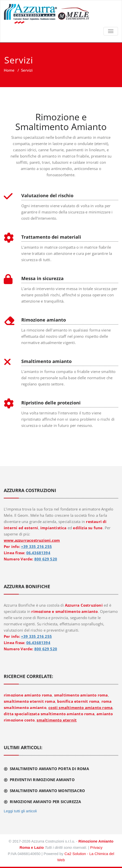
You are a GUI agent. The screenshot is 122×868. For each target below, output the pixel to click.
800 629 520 (46, 559)
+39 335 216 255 (36, 546)
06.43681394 (38, 553)
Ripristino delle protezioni (51, 403)
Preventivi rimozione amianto (42, 780)
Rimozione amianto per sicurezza (45, 802)
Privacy (96, 847)
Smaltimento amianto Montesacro (47, 791)
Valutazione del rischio (47, 195)
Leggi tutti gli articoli (20, 811)
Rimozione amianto (44, 320)
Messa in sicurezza (42, 278)
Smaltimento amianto (46, 361)
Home (9, 70)
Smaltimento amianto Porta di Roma (49, 769)
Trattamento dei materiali (51, 237)
